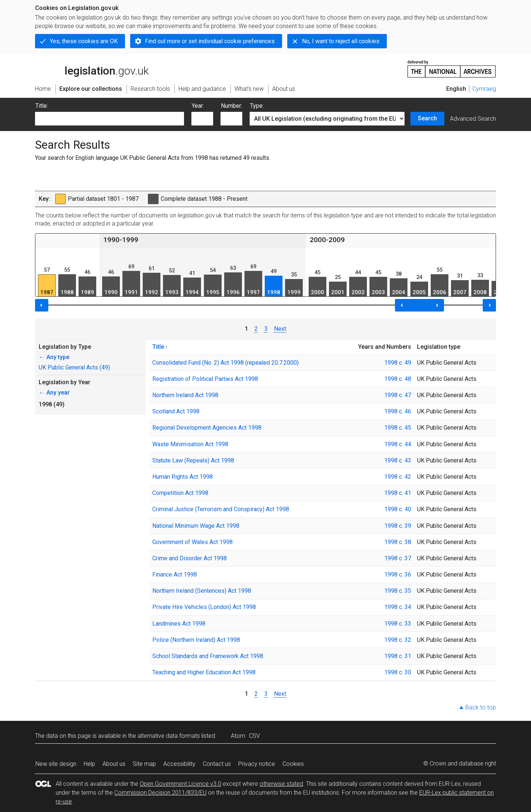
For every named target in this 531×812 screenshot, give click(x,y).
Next (280, 329)
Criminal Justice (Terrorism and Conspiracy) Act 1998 (221, 509)
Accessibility (179, 764)
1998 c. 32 (398, 640)
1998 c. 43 (398, 460)
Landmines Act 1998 (179, 624)
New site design (56, 764)
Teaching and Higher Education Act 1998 (204, 672)
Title (158, 347)
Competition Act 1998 (180, 493)
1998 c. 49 (398, 363)
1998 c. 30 (398, 672)
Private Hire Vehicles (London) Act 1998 (204, 607)
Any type (54, 357)
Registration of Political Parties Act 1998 (205, 379)
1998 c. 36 (398, 574)
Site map (144, 764)
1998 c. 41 (398, 493)
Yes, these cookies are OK (84, 41)
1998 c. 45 (398, 428)
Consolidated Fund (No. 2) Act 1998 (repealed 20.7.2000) (225, 363)
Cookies (293, 764)
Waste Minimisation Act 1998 (190, 444)
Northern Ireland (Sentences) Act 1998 (202, 591)
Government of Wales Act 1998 (192, 542)
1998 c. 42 (398, 477)
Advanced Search (473, 119)
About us (114, 764)
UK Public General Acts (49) (74, 367)
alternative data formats (169, 736)
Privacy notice (257, 764)
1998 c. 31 (398, 656)
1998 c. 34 (398, 607)
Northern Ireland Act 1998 (185, 395)
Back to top (481, 707)
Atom (238, 736)
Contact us (217, 764)
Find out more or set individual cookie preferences (210, 41)
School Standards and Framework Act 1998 (208, 656)
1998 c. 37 (398, 558)
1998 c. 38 (398, 542)
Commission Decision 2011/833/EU (160, 793)
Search (427, 118)
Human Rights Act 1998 (183, 477)
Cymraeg (484, 89)
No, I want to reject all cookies (341, 41)
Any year (54, 393)
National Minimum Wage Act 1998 (196, 526)
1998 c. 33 (398, 624)
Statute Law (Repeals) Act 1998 (193, 460)
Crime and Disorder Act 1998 (190, 558)
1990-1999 (121, 240)
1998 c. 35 (398, 591)
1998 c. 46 (398, 411)
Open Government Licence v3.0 (181, 784)
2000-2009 (327, 240)
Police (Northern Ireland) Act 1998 (196, 640)
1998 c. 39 (398, 526)
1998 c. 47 (398, 395)
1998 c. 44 (398, 444)
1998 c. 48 (398, 379)
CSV (254, 736)
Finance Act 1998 (175, 574)
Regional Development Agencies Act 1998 (207, 428)
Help (89, 764)
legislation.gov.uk (92, 68)
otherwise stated (281, 784)
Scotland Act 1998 (176, 411)
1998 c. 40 (398, 509)
